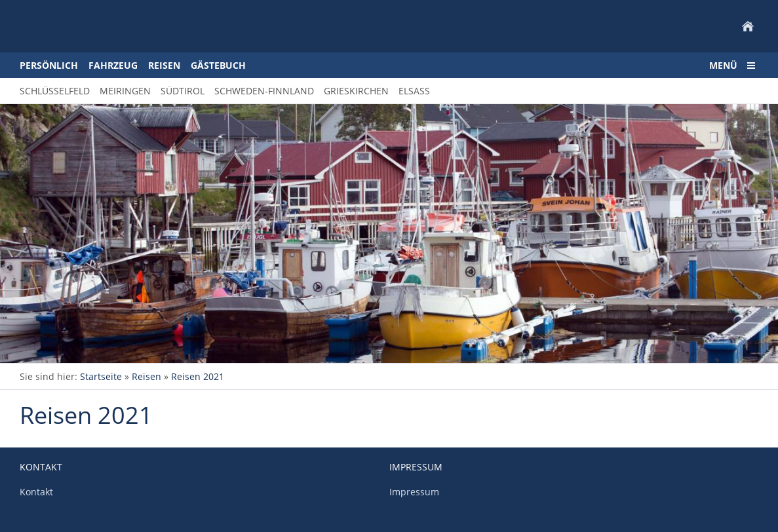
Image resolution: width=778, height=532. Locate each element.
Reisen (146, 376)
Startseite (101, 376)
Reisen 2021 (198, 376)
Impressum (414, 492)
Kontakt (36, 492)
